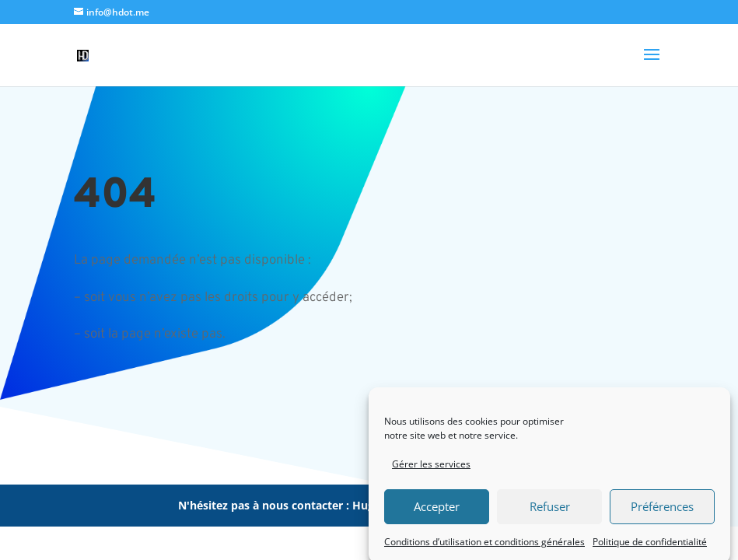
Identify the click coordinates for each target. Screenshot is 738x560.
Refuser (550, 510)
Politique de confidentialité (650, 546)
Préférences (662, 510)
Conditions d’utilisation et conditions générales (484, 546)
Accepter (437, 510)
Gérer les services (431, 468)
